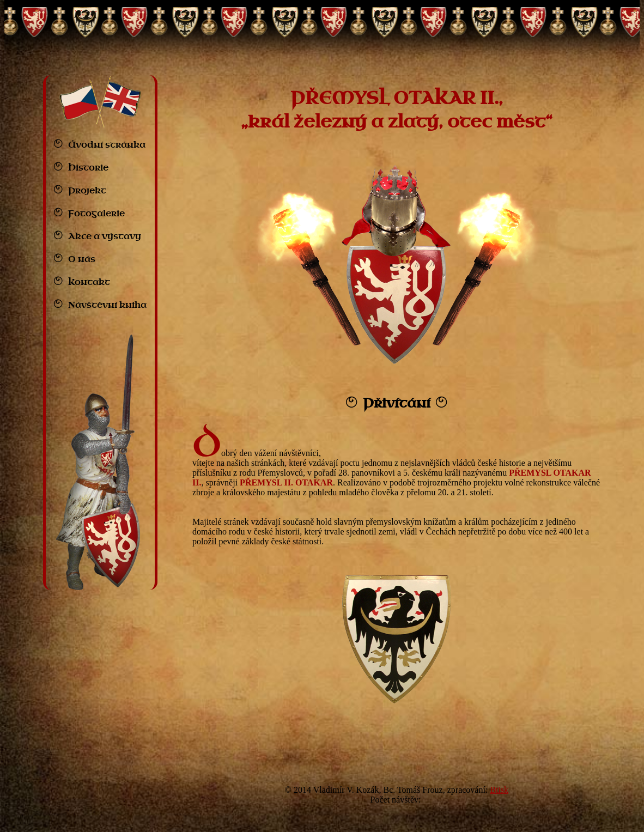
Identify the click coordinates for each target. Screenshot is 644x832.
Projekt (87, 191)
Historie (88, 168)
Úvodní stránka (107, 145)
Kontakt (89, 282)
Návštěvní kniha (107, 305)
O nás (82, 259)
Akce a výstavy (105, 236)
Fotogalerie (96, 214)
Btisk (499, 790)
